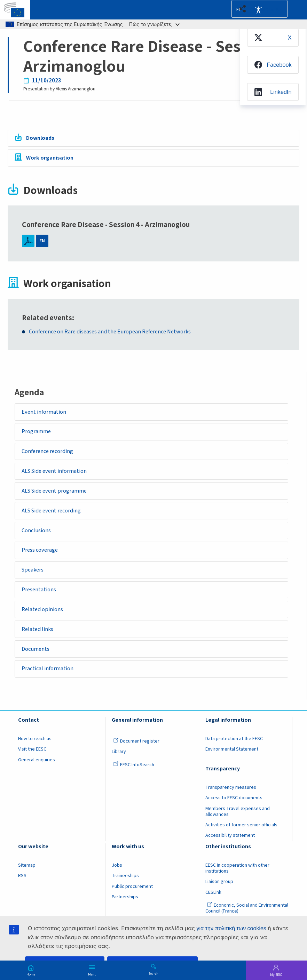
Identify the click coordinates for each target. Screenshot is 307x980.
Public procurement (132, 899)
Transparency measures (231, 800)
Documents (37, 660)
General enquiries (37, 772)
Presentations (40, 598)
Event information (45, 412)
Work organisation (51, 159)
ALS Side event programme (56, 495)
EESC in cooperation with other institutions (237, 880)
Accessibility (258, 10)
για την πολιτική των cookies (231, 928)
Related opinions (44, 618)
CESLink (213, 905)
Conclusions (37, 536)
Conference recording (49, 454)
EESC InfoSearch (134, 777)
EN (42, 241)
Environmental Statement (232, 761)
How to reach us (35, 751)
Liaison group (219, 894)
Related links (39, 639)
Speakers (34, 577)
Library (119, 764)
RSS (22, 888)
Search (153, 973)
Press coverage (41, 557)
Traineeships (125, 888)
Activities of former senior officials (241, 837)
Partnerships (125, 909)
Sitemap (27, 877)
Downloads (42, 138)
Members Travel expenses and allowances (238, 824)
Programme (37, 433)
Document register (136, 753)
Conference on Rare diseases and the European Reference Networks (113, 332)
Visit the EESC (32, 761)
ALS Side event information (57, 474)
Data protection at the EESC (234, 751)
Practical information (49, 680)
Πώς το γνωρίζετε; (154, 24)
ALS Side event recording (54, 516)
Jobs (117, 877)
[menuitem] (270, 39)
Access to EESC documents (234, 810)
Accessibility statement (230, 848)
